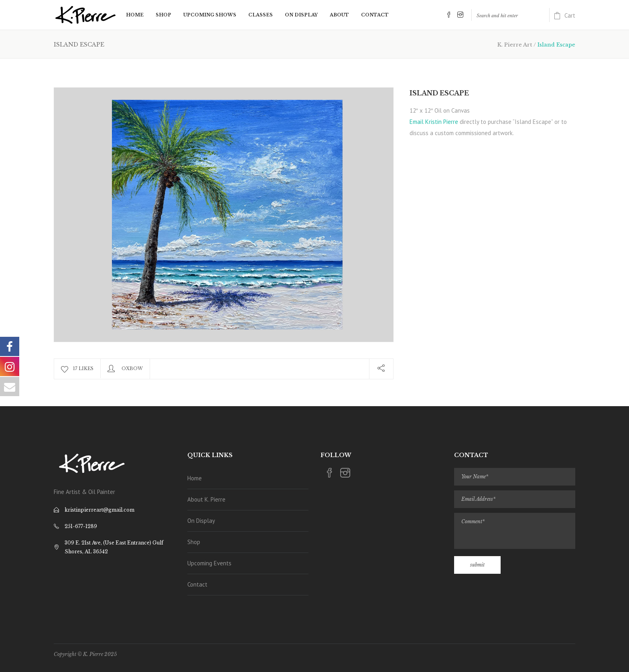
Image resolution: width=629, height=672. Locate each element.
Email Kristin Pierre (434, 122)
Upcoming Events (209, 563)
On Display (201, 521)
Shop (194, 542)
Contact (197, 584)
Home (195, 478)
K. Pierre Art (515, 45)
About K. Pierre (206, 499)
